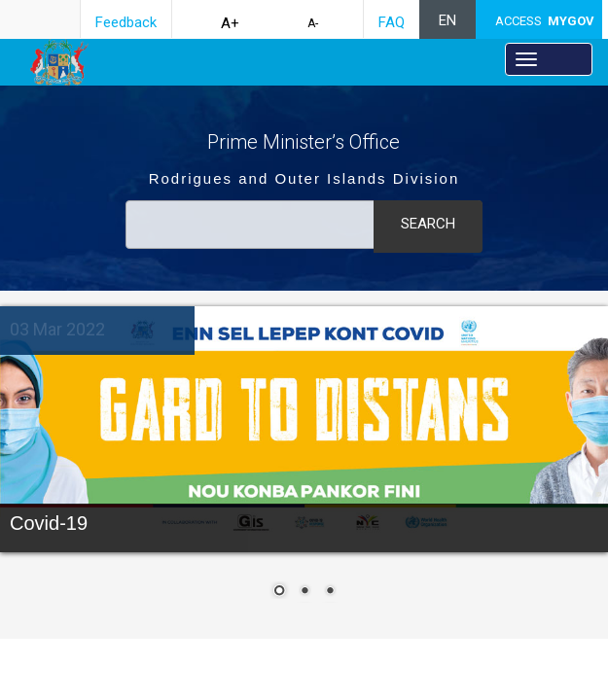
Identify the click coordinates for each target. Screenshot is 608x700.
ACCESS (545, 21)
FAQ (392, 22)
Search (428, 224)
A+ (230, 23)
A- (313, 23)
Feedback (126, 22)
